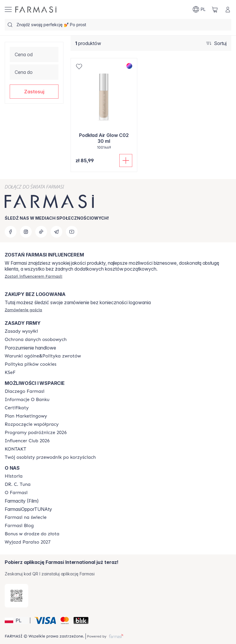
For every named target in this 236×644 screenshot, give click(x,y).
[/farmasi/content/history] (14, 476)
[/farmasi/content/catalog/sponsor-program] (32, 534)
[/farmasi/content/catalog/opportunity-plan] (26, 416)
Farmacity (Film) (22, 501)
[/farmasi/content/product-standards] (17, 408)
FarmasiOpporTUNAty (28, 509)
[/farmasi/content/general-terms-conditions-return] (43, 356)
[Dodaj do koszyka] (126, 160)
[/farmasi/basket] (215, 9)
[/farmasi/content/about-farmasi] (25, 391)
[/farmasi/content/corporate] (26, 517)
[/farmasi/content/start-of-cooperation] (32, 424)
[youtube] (72, 232)
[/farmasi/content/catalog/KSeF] (10, 373)
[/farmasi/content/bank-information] (27, 400)
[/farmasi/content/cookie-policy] (31, 364)
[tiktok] (41, 232)
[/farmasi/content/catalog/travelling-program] (36, 433)
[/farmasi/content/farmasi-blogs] (19, 526)
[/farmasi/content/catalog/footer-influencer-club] (27, 441)
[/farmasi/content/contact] (15, 449)
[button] (34, 92)
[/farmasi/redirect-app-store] (16, 596)
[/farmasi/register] (34, 276)
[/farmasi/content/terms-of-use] (36, 340)
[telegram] (56, 232)
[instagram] (26, 232)
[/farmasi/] (36, 10)
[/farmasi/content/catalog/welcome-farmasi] (50, 457)
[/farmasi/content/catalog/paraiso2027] (28, 542)
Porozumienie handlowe (30, 348)
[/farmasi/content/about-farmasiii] (16, 493)
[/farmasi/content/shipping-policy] (21, 331)
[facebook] (11, 232)
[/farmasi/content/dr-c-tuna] (18, 484)
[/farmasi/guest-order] (23, 310)
